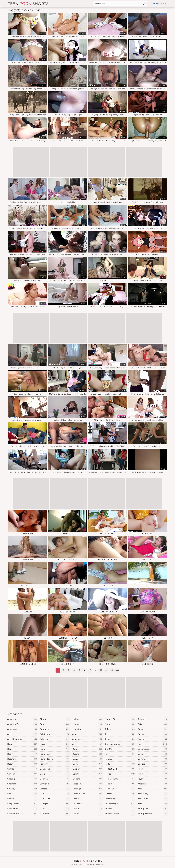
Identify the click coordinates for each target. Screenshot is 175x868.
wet (153, 789)
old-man (120, 749)
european (55, 729)
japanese (87, 739)
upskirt (153, 764)
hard (55, 809)
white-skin (153, 799)
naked (87, 809)
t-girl (153, 724)
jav (87, 744)
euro (55, 724)
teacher (153, 739)
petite (120, 774)
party (120, 764)
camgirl (22, 769)
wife (153, 804)
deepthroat (22, 804)
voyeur (153, 779)
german (55, 779)
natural (87, 814)
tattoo (153, 734)
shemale (153, 719)
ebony (55, 719)
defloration (22, 809)
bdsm (22, 754)
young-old (153, 809)
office (120, 729)
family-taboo (55, 759)
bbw (22, 749)
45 (112, 670)
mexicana (87, 804)
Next (117, 670)
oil (120, 734)
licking (87, 774)
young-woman (153, 814)
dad (22, 794)
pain (120, 754)
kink (87, 749)
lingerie (87, 779)
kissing (87, 754)
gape (55, 774)
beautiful (22, 759)
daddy (22, 799)
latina (87, 764)
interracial (87, 724)
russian (120, 794)
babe (22, 744)
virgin (153, 774)
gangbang (55, 769)
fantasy (55, 764)
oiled (120, 739)
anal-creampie (22, 739)
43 (101, 670)
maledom (87, 784)
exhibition (55, 734)
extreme (55, 739)
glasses (55, 789)
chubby (22, 789)
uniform (153, 759)
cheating (22, 784)
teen (153, 744)
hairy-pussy (55, 799)
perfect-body (120, 769)
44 (106, 670)
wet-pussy (153, 794)
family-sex (55, 754)
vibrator (153, 769)
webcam (153, 784)
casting (22, 779)
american (22, 729)
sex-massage (120, 804)
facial (55, 744)
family (55, 749)
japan (87, 734)
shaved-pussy (120, 814)
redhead (120, 789)
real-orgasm (120, 779)
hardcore (55, 814)
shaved (120, 809)
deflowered (22, 814)
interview (87, 729)
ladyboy (87, 759)
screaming (120, 799)
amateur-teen (22, 724)
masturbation (87, 794)
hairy (55, 794)
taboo (153, 729)
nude (120, 724)
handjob (55, 804)
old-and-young (120, 744)
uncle (153, 754)
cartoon (22, 774)
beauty (22, 764)
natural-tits (120, 719)
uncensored (153, 749)
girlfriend (55, 784)
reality (120, 784)
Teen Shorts (28, 4)
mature (87, 799)
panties (120, 759)
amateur (22, 719)
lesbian (87, 769)
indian (87, 719)
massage (87, 789)
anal (22, 734)
